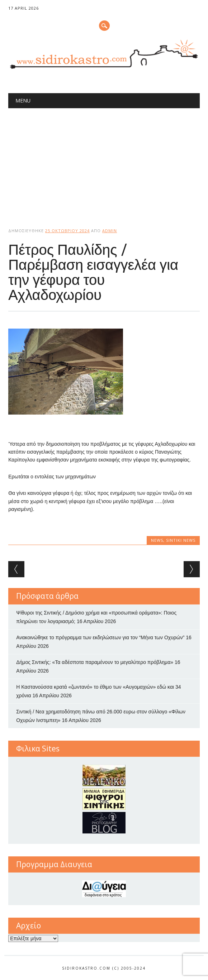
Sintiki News (181, 540)
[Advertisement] (104, 162)
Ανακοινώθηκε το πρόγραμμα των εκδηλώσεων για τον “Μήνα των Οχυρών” (100, 637)
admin (110, 231)
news (157, 540)
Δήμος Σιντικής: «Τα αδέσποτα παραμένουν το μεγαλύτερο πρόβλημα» (95, 662)
